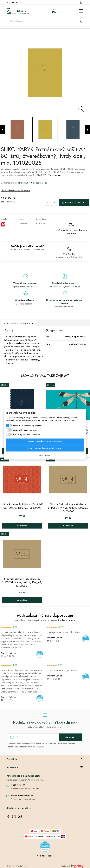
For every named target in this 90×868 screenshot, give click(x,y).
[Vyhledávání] (45, 21)
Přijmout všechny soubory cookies (45, 441)
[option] (45, 73)
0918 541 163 (17, 2)
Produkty (12, 759)
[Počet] (51, 202)
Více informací (55, 175)
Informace (12, 767)
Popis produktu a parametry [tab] (18, 323)
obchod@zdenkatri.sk (22, 796)
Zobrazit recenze (67, 620)
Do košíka (22, 526)
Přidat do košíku (76, 202)
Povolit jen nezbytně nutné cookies (45, 448)
